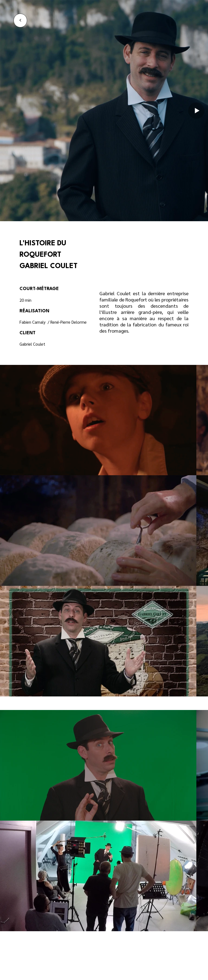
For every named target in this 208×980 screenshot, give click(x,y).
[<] (20, 20)
